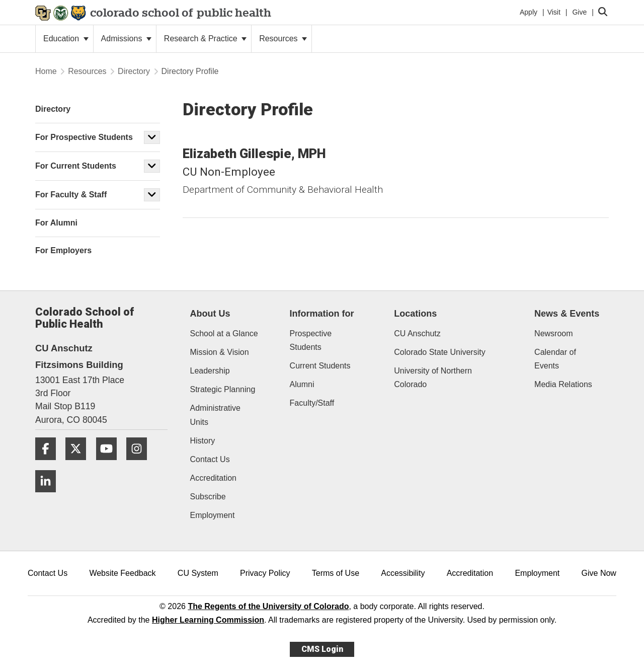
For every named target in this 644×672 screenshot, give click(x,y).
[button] (152, 137)
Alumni (302, 384)
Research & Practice (205, 39)
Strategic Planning (223, 389)
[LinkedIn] (49, 496)
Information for (322, 314)
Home (46, 71)
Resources (283, 39)
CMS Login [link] (322, 649)
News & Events (567, 314)
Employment (213, 515)
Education (66, 39)
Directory (134, 71)
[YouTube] (110, 464)
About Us (210, 314)
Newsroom (553, 333)
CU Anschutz (417, 333)
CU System (198, 573)
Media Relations (563, 384)
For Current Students (76, 166)
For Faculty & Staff (71, 195)
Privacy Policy (265, 573)
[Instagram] (140, 464)
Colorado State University (439, 352)
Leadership (210, 371)
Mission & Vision (220, 352)
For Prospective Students (84, 137)
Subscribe (208, 497)
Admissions (126, 39)
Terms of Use (336, 573)
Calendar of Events (555, 359)
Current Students (320, 366)
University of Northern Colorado (433, 378)
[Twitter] (79, 464)
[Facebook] (49, 464)
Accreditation (214, 478)
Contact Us (210, 459)
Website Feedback (122, 573)
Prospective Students (311, 340)
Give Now (599, 573)
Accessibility (403, 573)
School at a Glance (224, 333)
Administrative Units (215, 415)
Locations (415, 314)
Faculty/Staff (312, 403)
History (203, 441)
